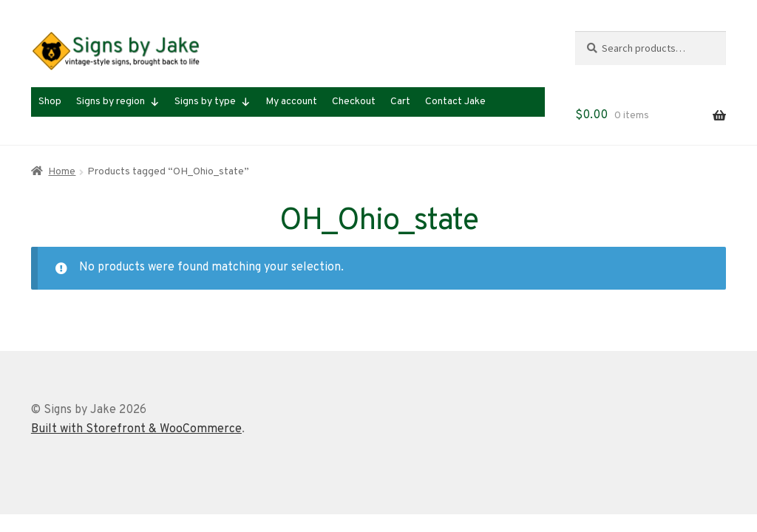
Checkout (354, 102)
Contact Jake (455, 102)
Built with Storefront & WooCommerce (136, 429)
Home (62, 172)
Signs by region (118, 102)
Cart (400, 102)
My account (291, 102)
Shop (50, 102)
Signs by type (213, 102)
